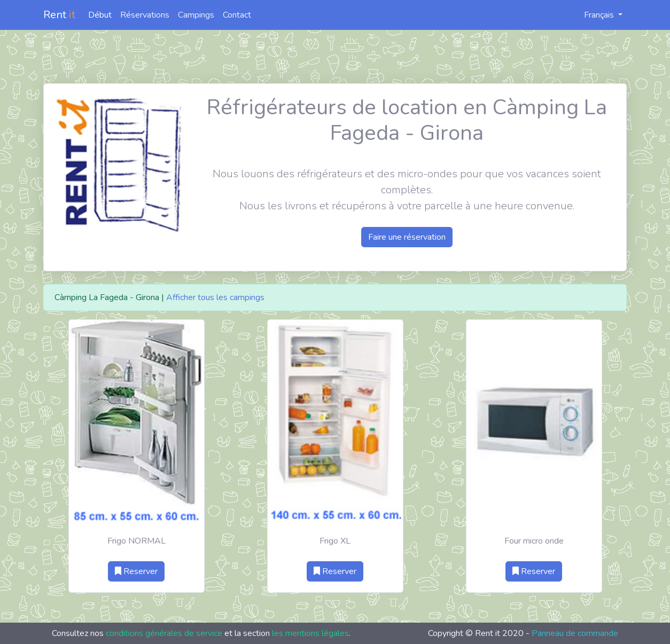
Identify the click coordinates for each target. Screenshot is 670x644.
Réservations (145, 15)
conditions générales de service (164, 633)
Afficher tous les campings (215, 297)
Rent (59, 15)
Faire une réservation (407, 237)
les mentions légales (310, 633)
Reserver (136, 571)
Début (100, 15)
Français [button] (593, 15)
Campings (196, 15)
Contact (237, 15)
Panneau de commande (575, 633)
